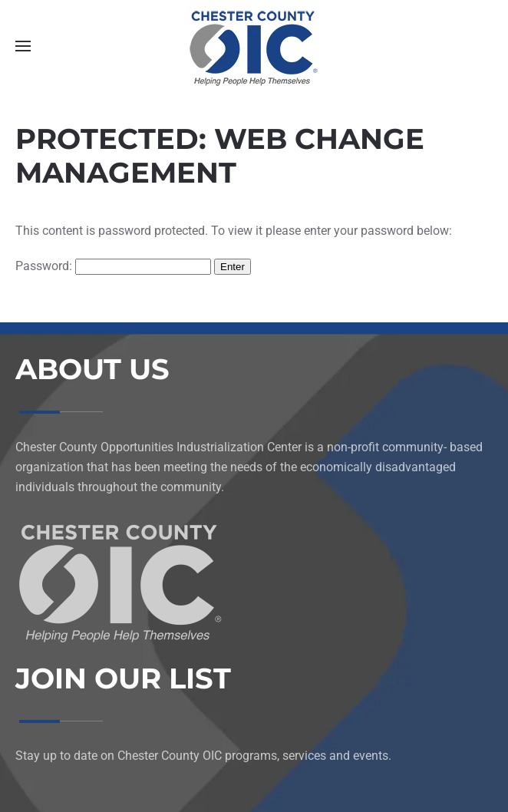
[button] (23, 46)
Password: (113, 266)
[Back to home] (254, 46)
